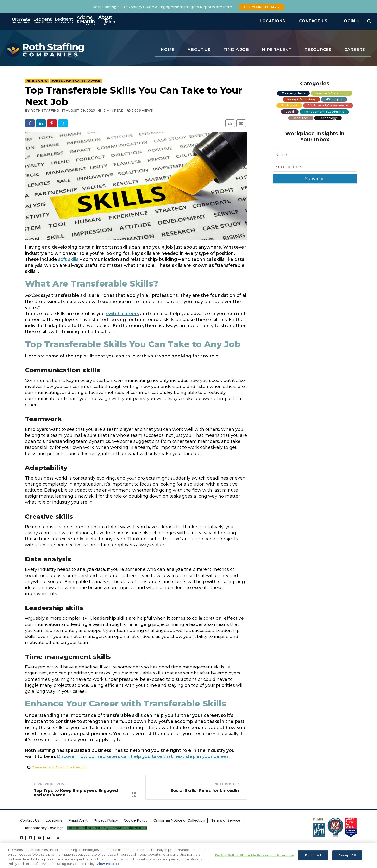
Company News (293, 93)
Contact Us (313, 21)
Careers (355, 50)
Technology (328, 118)
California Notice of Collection (179, 821)
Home (168, 50)
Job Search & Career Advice (328, 105)
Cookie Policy (136, 821)
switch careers (123, 314)
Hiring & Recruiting (301, 99)
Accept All (347, 861)
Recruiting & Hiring (70, 767)
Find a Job (236, 50)
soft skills (68, 259)
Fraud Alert (78, 821)
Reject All (313, 861)
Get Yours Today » (262, 7)
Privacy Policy (106, 821)
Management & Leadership (324, 112)
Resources (318, 50)
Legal (290, 112)
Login (351, 21)
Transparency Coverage (43, 829)
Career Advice (42, 767)
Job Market (289, 105)
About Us (199, 50)
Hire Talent (277, 50)
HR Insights (334, 99)
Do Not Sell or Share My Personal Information (107, 829)
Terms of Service (226, 821)
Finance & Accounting (332, 93)
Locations (272, 21)
